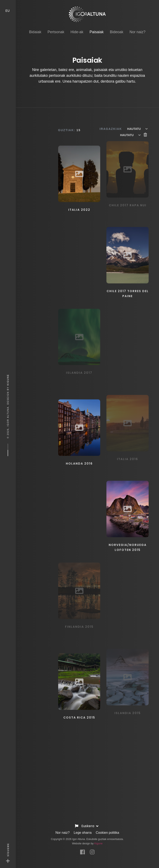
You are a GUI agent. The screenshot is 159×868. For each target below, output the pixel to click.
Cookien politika (107, 831)
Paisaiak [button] (96, 28)
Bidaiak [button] (35, 28)
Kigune (8, 380)
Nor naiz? (63, 831)
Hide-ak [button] (77, 28)
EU (8, 6)
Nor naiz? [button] (138, 28)
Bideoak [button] (117, 28)
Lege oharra (83, 831)
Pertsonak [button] (56, 28)
